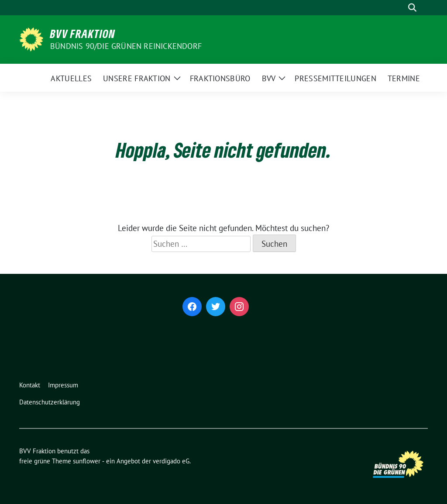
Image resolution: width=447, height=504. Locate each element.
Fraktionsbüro (220, 78)
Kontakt (30, 385)
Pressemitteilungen (335, 78)
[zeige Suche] (412, 8)
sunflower (87, 461)
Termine (404, 78)
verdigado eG (171, 461)
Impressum (63, 385)
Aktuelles (71, 78)
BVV (269, 78)
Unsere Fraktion (137, 78)
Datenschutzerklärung (50, 402)
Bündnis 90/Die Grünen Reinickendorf (126, 46)
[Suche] (400, 8)
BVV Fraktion (83, 34)
